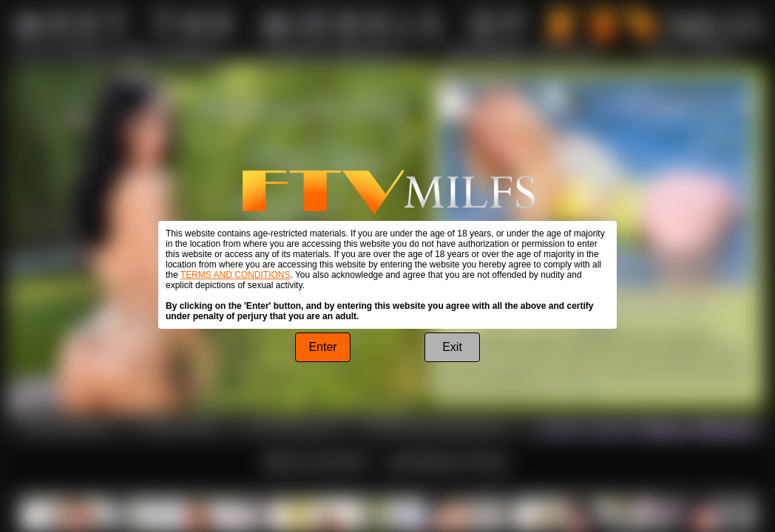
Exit (452, 347)
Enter (322, 347)
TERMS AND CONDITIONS (236, 275)
